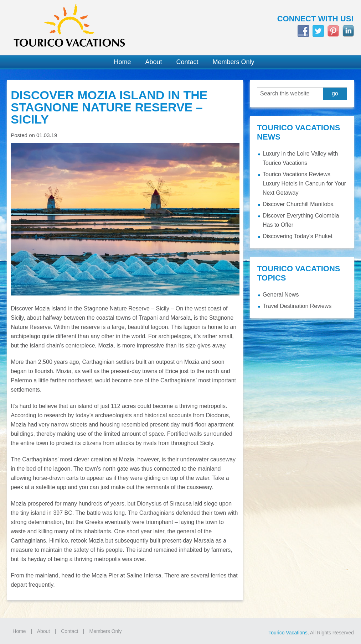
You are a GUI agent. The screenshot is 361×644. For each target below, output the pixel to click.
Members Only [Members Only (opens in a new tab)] (105, 631)
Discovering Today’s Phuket (298, 236)
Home (19, 631)
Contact (69, 631)
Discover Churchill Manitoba (298, 204)
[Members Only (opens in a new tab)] (230, 62)
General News (281, 295)
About (44, 631)
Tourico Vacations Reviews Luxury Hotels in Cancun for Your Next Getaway (304, 184)
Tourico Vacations (90, 27)
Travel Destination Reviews (297, 306)
